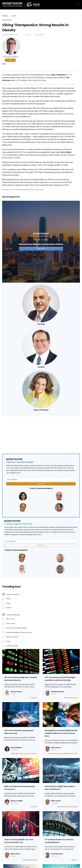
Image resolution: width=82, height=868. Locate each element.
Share (5, 16)
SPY (77, 754)
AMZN (17, 754)
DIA (28, 860)
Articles (8, 599)
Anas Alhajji (41, 324)
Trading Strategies (12, 646)
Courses (9, 608)
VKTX (42, 35)
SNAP (74, 807)
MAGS (70, 698)
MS (77, 807)
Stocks (8, 641)
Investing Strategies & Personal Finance (19, 632)
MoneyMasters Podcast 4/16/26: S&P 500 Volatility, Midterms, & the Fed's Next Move (61, 733)
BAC (66, 807)
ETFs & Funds (10, 619)
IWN (54, 754)
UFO (36, 754)
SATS (30, 754)
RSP (33, 860)
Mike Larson (56, 748)
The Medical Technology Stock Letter (32, 80)
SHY (62, 754)
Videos (8, 603)
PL (24, 754)
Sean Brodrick (57, 854)
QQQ (74, 698)
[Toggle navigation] (78, 5)
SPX (36, 698)
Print (13, 16)
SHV (60, 754)
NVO (4, 155)
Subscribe (41, 484)
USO (72, 754)
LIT (77, 860)
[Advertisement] (41, 433)
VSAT (33, 754)
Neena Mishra (16, 748)
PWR (36, 807)
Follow (10, 60)
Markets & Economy (12, 637)
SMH (65, 754)
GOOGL (21, 754)
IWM (31, 860)
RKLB (27, 754)
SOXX (68, 754)
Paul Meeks (41, 367)
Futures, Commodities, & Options (17, 628)
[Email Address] (41, 480)
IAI (72, 807)
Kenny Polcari (16, 692)
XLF (74, 754)
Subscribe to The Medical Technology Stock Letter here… (23, 190)
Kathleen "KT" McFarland (41, 410)
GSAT (69, 807)
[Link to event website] (41, 242)
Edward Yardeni (58, 692)
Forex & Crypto (11, 623)
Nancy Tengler (17, 801)
